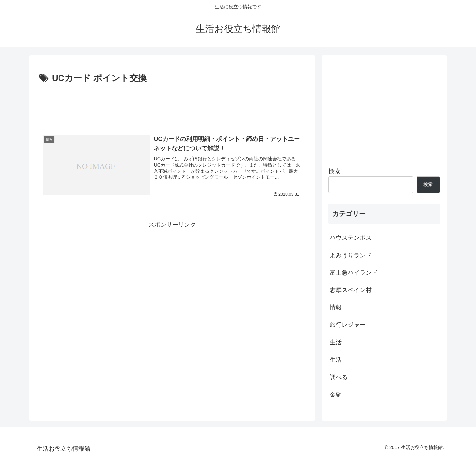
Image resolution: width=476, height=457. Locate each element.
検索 (334, 171)
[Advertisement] (172, 104)
